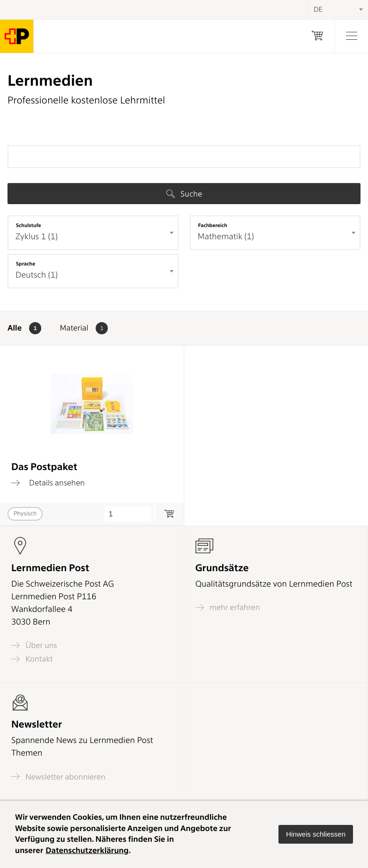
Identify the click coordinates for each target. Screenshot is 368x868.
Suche (184, 194)
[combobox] (93, 233)
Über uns (34, 645)
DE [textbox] (318, 9)
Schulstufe (29, 225)
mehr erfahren (228, 607)
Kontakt (32, 659)
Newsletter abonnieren (58, 776)
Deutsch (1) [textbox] (37, 275)
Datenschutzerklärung (87, 851)
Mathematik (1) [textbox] (226, 237)
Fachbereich (213, 225)
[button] (316, 834)
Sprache (26, 264)
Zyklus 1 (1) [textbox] (37, 237)
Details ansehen (48, 483)
